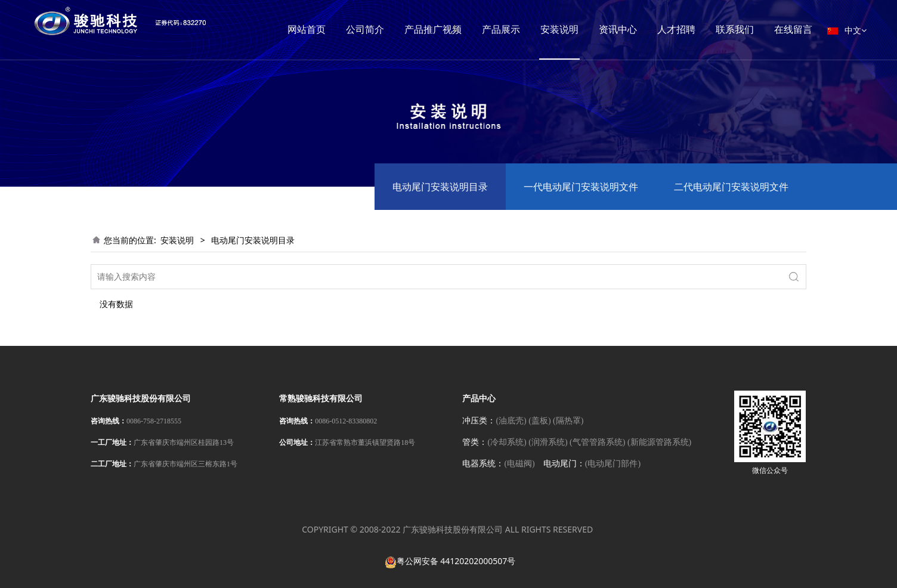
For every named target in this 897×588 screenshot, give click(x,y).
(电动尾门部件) (613, 464)
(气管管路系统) (597, 442)
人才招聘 (694, 30)
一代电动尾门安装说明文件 (581, 187)
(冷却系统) (507, 442)
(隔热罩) (568, 421)
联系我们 (752, 30)
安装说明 (577, 30)
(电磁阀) (519, 464)
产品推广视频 (450, 30)
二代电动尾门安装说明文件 (731, 187)
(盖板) (539, 421)
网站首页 (324, 30)
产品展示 (518, 30)
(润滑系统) (548, 442)
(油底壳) (511, 421)
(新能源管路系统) (659, 442)
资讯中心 (635, 30)
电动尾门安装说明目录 (440, 187)
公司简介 (382, 30)
